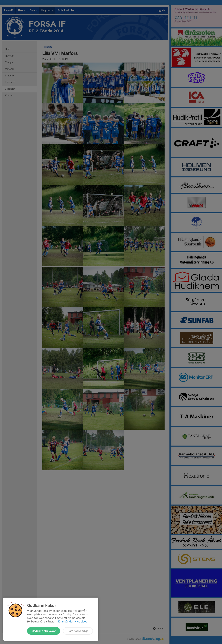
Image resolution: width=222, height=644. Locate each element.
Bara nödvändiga (78, 631)
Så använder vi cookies (72, 621)
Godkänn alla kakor (44, 631)
